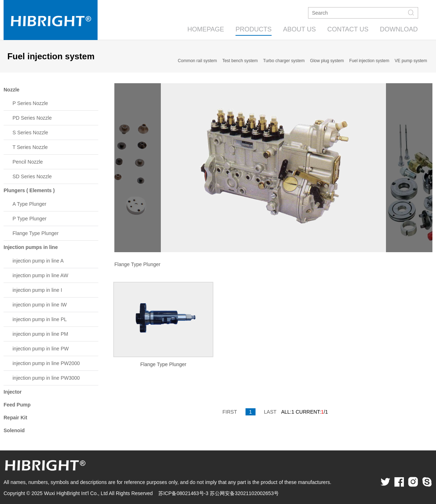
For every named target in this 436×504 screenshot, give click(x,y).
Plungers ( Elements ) (29, 190)
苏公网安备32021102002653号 (244, 493)
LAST (270, 412)
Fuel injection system (369, 61)
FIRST (230, 412)
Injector (13, 392)
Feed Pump (17, 405)
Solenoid (14, 430)
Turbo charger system (284, 61)
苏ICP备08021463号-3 (183, 493)
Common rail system (197, 61)
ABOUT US (299, 29)
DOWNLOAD (399, 29)
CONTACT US (348, 29)
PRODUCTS (254, 29)
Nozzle (11, 90)
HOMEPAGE (206, 29)
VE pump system (411, 61)
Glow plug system (327, 61)
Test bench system (240, 61)
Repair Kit (15, 418)
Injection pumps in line (31, 247)
